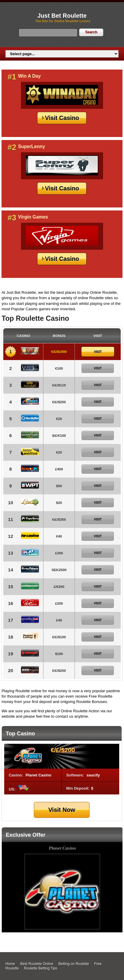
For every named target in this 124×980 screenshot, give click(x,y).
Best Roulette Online (37, 964)
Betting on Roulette (74, 964)
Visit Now (62, 810)
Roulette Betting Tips (41, 968)
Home (10, 964)
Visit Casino (62, 118)
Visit (98, 352)
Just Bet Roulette (62, 16)
